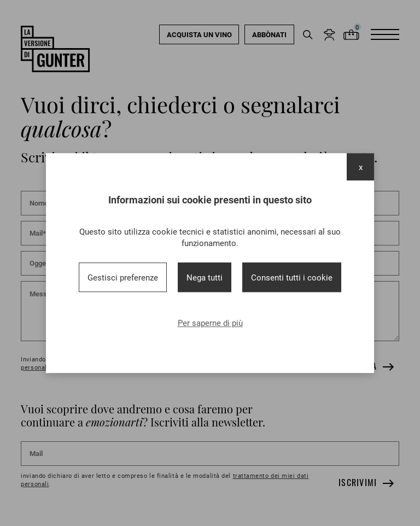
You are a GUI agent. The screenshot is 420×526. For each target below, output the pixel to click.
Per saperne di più (210, 323)
